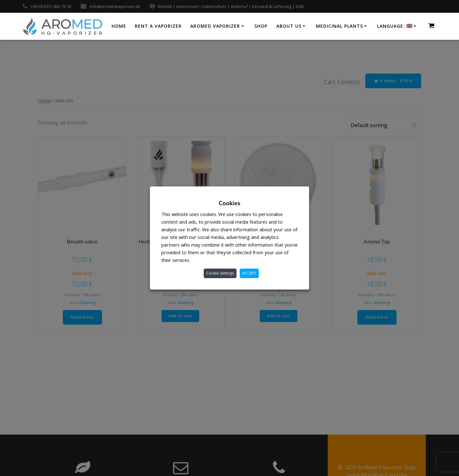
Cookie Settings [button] (220, 273)
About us (289, 26)
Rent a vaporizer (158, 26)
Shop (261, 26)
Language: (395, 26)
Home (119, 26)
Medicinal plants (339, 26)
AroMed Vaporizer (215, 26)
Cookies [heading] (229, 203)
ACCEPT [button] (249, 273)
